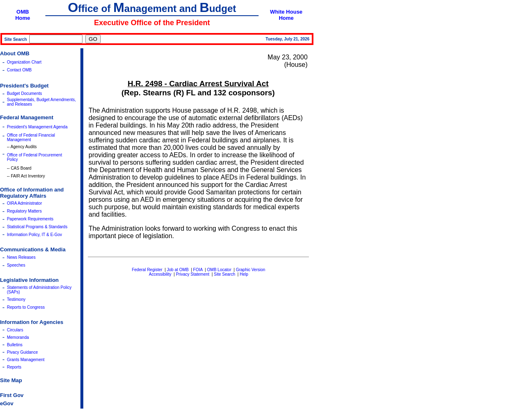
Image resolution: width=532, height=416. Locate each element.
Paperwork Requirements (30, 219)
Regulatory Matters (24, 211)
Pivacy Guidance (22, 352)
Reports (14, 367)
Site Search (225, 274)
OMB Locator (219, 270)
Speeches (16, 265)
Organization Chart (24, 62)
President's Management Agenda (37, 127)
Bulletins (15, 345)
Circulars (15, 330)
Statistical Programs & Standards (37, 227)
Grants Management (26, 360)
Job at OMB (178, 270)
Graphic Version (251, 270)
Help (244, 274)
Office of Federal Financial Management (31, 137)
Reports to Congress (26, 307)
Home (23, 18)
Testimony (16, 299)
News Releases (21, 257)
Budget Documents (25, 93)
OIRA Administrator (25, 203)
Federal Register (147, 270)
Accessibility (160, 274)
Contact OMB (19, 70)
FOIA (198, 270)
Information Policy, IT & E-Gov (35, 235)
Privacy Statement (192, 274)
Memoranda (18, 337)
